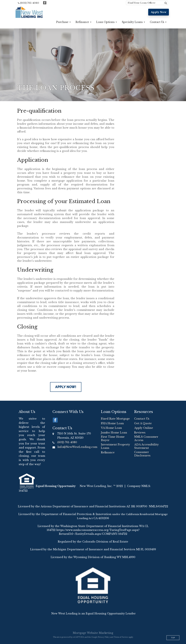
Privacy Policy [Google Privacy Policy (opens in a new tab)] (104, 637)
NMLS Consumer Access (146, 438)
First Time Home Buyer (113, 438)
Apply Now (159, 12)
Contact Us (142, 419)
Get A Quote (143, 423)
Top (173, 638)
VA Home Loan (111, 428)
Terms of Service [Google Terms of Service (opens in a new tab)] (121, 637)
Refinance (108, 452)
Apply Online (144, 428)
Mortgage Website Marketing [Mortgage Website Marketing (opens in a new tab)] (93, 633)
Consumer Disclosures (142, 454)
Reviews (140, 433)
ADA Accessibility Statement (146, 446)
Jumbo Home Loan (114, 433)
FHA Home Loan (112, 423)
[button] (64, 22)
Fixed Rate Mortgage (115, 419)
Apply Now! (66, 387)
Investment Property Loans (115, 446)
